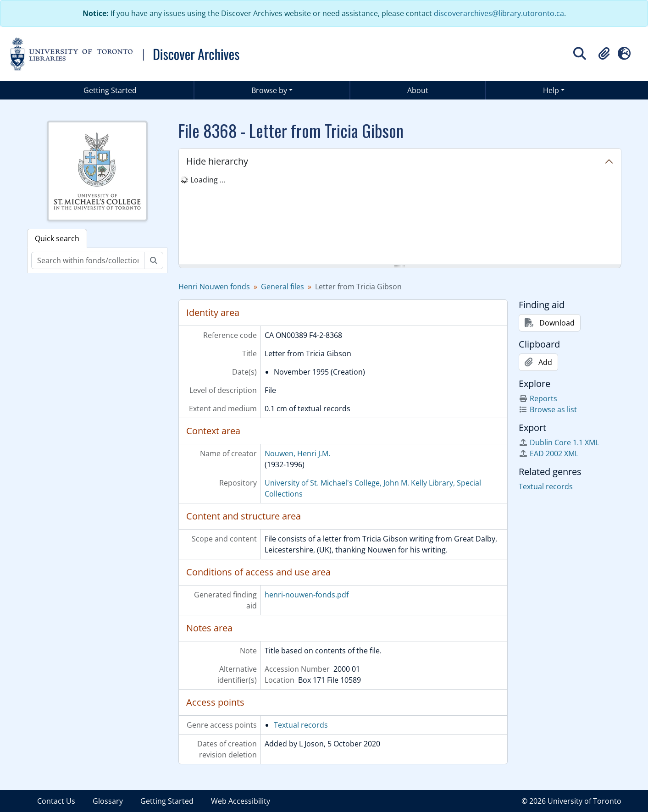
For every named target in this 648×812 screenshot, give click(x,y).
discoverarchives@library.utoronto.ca (499, 13)
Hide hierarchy (217, 161)
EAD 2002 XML (548, 453)
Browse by (269, 90)
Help (551, 90)
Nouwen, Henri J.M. (297, 453)
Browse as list (548, 409)
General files (282, 287)
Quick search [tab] (57, 238)
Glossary (108, 801)
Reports (538, 398)
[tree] (400, 220)
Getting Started (110, 90)
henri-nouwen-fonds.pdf (307, 595)
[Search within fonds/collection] (88, 260)
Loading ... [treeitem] (208, 180)
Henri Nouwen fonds (214, 287)
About (418, 90)
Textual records (301, 725)
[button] (604, 54)
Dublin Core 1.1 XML (559, 442)
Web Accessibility (241, 801)
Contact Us (56, 801)
